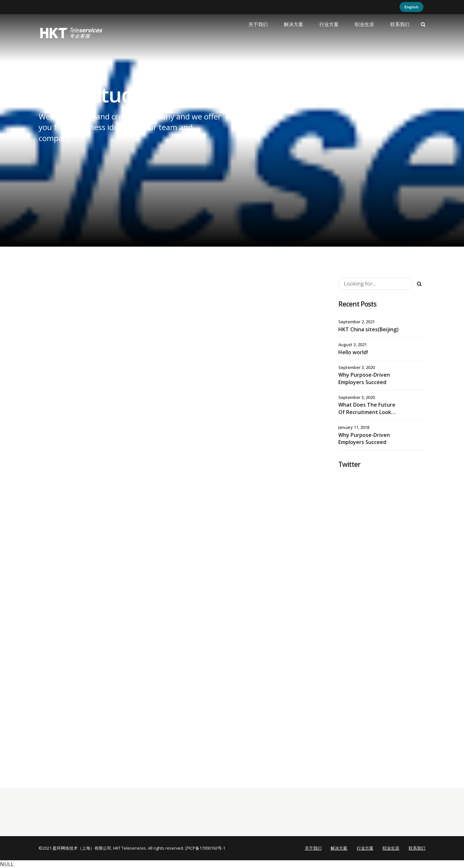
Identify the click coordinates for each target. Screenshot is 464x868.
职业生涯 (364, 24)
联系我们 (400, 24)
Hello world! (353, 352)
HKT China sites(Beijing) (368, 329)
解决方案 (294, 24)
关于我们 (258, 24)
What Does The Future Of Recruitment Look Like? (367, 412)
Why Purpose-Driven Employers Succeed (364, 378)
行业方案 (329, 24)
